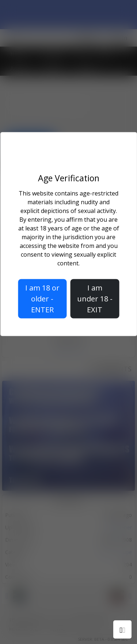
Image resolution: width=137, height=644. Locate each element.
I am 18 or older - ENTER (42, 299)
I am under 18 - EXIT (95, 299)
